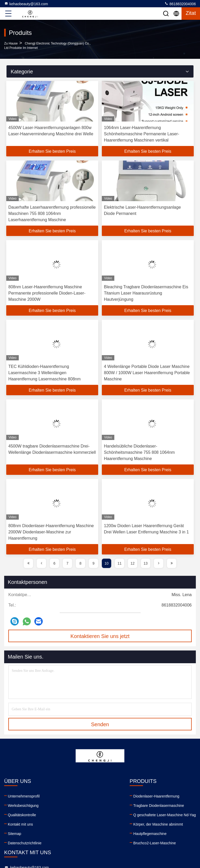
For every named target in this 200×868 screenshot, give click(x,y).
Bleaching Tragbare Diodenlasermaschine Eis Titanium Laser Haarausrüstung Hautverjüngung (146, 293)
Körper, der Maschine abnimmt (70, 824)
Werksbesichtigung (23, 806)
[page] (28, 563)
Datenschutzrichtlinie (25, 843)
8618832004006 (180, 4)
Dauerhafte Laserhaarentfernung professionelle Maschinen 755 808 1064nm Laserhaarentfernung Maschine (52, 213)
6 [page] (54, 563)
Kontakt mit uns (20, 824)
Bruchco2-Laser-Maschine (66, 843)
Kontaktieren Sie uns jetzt (100, 636)
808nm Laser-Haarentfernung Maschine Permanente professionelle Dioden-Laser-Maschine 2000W (47, 293)
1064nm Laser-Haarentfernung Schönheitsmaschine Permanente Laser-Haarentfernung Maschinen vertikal (142, 134)
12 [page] (133, 563)
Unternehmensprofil (24, 796)
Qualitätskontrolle (22, 815)
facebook (115, 838)
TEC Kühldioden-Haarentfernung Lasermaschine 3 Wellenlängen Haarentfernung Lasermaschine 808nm (45, 373)
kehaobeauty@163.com (26, 4)
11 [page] (120, 563)
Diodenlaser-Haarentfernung (68, 796)
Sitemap (14, 834)
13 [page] (146, 563)
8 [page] (80, 563)
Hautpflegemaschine (62, 834)
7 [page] (67, 563)
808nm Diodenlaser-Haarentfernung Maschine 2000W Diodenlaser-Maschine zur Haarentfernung (51, 532)
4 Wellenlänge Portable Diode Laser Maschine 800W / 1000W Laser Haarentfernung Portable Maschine (147, 373)
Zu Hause (11, 43)
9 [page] (93, 563)
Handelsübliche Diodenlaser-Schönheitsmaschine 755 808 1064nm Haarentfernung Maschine (139, 452)
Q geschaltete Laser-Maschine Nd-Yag (76, 815)
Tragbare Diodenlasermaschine (70, 806)
